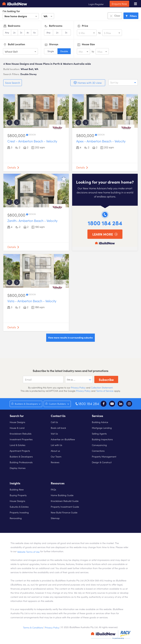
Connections (98, 451)
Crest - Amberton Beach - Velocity (32, 141)
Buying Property (18, 495)
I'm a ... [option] (71, 379)
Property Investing (19, 512)
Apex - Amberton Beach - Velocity (101, 141)
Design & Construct (102, 462)
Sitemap (55, 518)
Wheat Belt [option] (11, 51)
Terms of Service (105, 391)
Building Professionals (21, 462)
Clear (115, 16)
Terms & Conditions (33, 627)
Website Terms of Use (28, 552)
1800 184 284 (105, 223)
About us (55, 451)
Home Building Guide (62, 495)
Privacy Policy (78, 387)
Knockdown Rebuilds (21, 434)
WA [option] (45, 16)
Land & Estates (18, 445)
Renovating (16, 518)
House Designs (17, 422)
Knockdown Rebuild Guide (65, 501)
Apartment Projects (20, 451)
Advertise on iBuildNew (63, 439)
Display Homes (18, 468)
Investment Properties (21, 439)
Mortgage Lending (102, 428)
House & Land (17, 428)
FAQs (53, 489)
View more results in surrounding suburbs (70, 337)
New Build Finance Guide (64, 512)
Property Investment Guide (65, 507)
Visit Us (54, 434)
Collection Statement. (102, 387)
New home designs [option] (16, 16)
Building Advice (100, 422)
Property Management (104, 456)
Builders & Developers (21, 456)
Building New (17, 489)
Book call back (58, 428)
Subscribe (106, 379)
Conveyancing (99, 445)
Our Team (56, 456)
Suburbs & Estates (19, 507)
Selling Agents (99, 434)
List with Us (56, 445)
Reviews (55, 462)
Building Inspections (102, 439)
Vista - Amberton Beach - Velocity (32, 301)
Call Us (54, 422)
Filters (131, 16)
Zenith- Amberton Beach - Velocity (32, 220)
